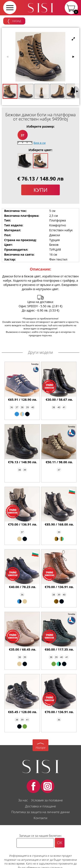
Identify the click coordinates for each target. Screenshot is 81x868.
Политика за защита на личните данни (40, 812)
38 (22, 407)
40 (33, 407)
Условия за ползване (47, 800)
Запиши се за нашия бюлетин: (40, 836)
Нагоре (40, 748)
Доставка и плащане (40, 806)
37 (22, 135)
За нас (23, 800)
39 (28, 407)
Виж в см (40, 143)
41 (64, 407)
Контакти (40, 818)
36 (12, 407)
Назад (14, 21)
